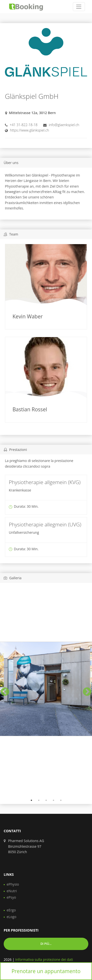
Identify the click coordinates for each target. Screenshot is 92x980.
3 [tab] (46, 800)
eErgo (11, 910)
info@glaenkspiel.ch (64, 125)
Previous (2, 690)
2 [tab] (39, 800)
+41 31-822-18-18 (24, 125)
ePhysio (13, 884)
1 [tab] (31, 800)
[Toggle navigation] (79, 7)
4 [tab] (53, 800)
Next (85, 690)
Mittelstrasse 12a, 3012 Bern (32, 113)
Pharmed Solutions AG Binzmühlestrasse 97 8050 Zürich (26, 846)
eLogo (12, 917)
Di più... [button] (46, 944)
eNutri (12, 891)
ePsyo (11, 897)
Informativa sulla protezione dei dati (44, 959)
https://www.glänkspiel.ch (30, 130)
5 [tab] (61, 800)
